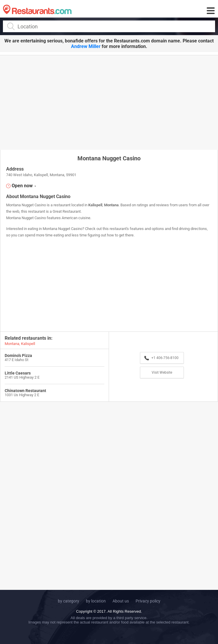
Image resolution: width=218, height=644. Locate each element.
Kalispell (95, 205)
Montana (111, 205)
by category (69, 601)
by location (96, 601)
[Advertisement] (109, 102)
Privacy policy (148, 601)
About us (121, 601)
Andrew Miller (86, 46)
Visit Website (162, 372)
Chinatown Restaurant (25, 391)
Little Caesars (18, 373)
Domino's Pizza (18, 356)
